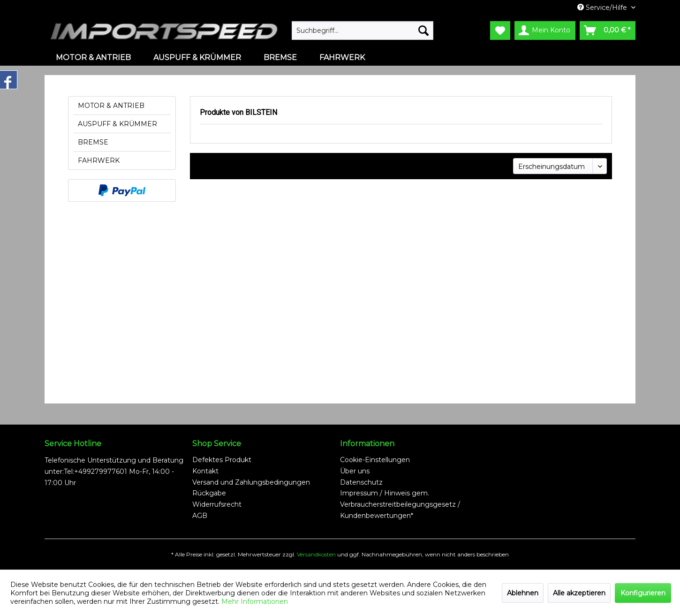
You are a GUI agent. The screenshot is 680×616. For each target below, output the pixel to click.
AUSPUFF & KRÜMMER (117, 124)
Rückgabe (209, 493)
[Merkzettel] (500, 30)
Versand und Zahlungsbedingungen (251, 482)
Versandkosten (316, 554)
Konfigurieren (643, 593)
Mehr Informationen (255, 601)
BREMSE (93, 142)
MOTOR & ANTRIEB (111, 106)
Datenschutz (361, 482)
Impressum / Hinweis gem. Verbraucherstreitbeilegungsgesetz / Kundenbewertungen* (400, 504)
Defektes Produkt (222, 460)
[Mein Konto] (545, 30)
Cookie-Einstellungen (375, 460)
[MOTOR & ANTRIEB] (93, 57)
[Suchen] (423, 30)
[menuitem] (363, 30)
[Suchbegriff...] (363, 30)
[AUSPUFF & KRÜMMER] (197, 57)
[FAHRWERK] (342, 57)
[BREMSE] (280, 57)
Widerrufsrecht (217, 504)
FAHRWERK (99, 160)
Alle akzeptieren (579, 593)
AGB (200, 516)
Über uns (355, 471)
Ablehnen (523, 593)
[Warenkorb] (608, 30)
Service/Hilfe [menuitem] (603, 8)
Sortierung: (488, 166)
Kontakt (205, 471)
